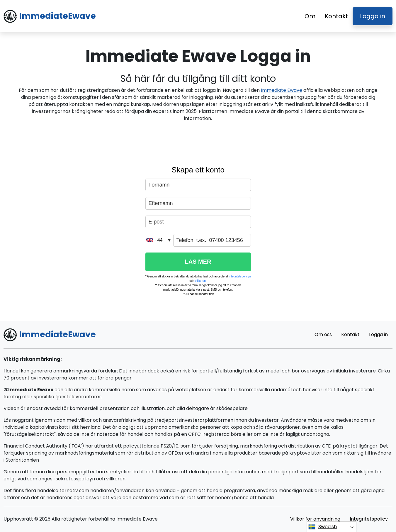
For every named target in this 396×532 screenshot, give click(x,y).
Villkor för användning (315, 519)
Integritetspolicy (369, 519)
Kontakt (336, 16)
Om (310, 16)
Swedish (323, 527)
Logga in (373, 16)
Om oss (323, 334)
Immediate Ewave (282, 90)
